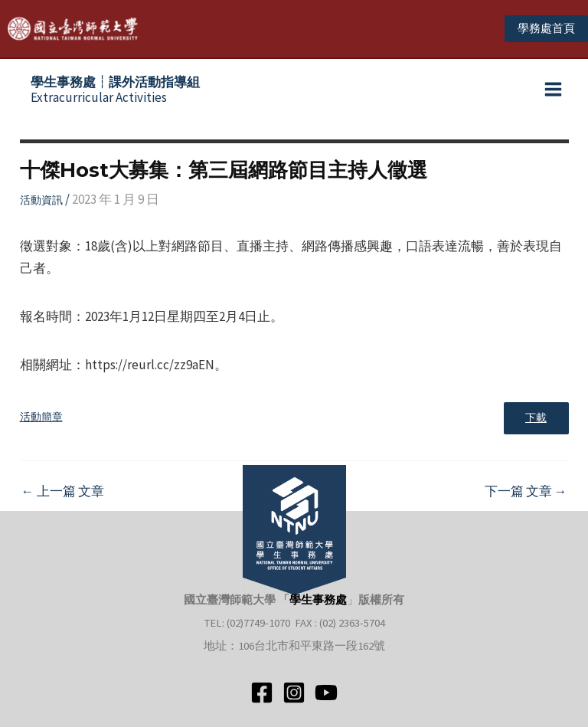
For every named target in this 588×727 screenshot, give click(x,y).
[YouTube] (326, 693)
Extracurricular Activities (115, 93)
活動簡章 (41, 421)
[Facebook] (262, 693)
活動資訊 (41, 203)
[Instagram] (294, 693)
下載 (535, 422)
